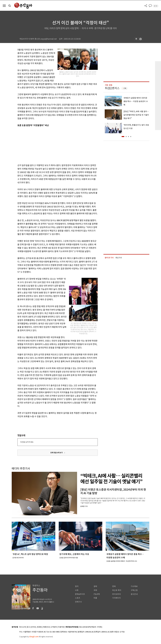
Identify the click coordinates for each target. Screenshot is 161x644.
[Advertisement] (52, 145)
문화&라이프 (80, 594)
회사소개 (22, 627)
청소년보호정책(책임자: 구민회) (91, 627)
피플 (95, 598)
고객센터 (54, 627)
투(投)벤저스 (112, 88)
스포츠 (78, 598)
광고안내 (134, 594)
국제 (95, 590)
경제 (95, 586)
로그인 (156, 6)
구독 (125, 88)
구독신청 (134, 590)
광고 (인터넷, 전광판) (34, 627)
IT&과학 (97, 594)
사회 (77, 590)
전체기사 (78, 602)
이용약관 (61, 627)
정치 (77, 586)
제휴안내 (46, 627)
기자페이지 (116, 598)
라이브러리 (116, 594)
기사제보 (134, 586)
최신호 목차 (117, 590)
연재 (114, 586)
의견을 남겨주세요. (27, 442)
